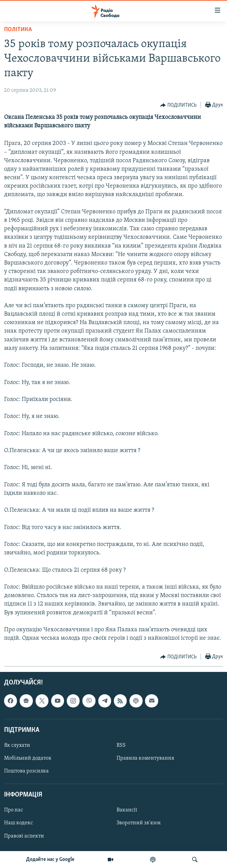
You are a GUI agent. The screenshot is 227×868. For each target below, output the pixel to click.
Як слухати (17, 745)
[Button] (178, 105)
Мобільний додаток (28, 758)
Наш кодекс (18, 823)
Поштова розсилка (26, 771)
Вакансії (127, 810)
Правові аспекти (24, 836)
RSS (121, 745)
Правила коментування (145, 758)
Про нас (14, 810)
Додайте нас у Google (50, 860)
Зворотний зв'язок (139, 823)
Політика (18, 30)
